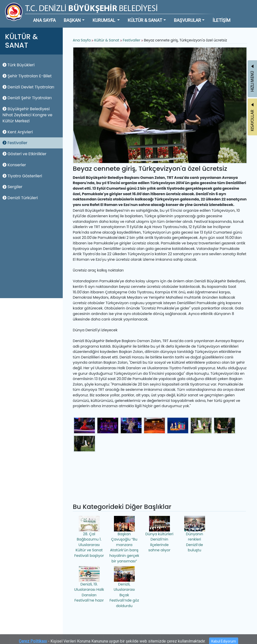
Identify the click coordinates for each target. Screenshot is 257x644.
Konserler (14, 165)
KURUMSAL (104, 20)
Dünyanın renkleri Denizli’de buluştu (195, 534)
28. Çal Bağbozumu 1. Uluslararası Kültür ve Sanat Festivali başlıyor (89, 537)
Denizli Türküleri (20, 198)
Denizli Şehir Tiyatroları (27, 98)
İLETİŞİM (221, 20)
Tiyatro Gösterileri (22, 176)
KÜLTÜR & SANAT (145, 20)
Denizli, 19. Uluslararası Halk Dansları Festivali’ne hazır (89, 585)
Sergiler (12, 187)
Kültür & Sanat (107, 40)
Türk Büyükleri (19, 65)
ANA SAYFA (44, 20)
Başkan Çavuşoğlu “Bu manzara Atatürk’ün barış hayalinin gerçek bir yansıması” (124, 540)
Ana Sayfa (82, 40)
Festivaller (15, 143)
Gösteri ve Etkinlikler (24, 154)
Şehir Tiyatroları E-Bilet (27, 76)
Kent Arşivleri (18, 132)
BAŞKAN (72, 20)
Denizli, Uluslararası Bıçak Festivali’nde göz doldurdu (124, 587)
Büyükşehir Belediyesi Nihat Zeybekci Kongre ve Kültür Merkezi (27, 115)
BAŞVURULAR (187, 20)
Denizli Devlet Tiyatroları (28, 87)
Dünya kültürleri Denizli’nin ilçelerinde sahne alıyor (159, 534)
